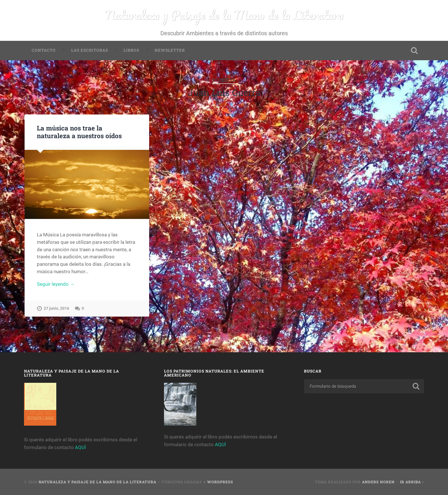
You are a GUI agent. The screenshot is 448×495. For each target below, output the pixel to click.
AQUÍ (80, 447)
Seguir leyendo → (56, 284)
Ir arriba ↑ (412, 482)
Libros (131, 50)
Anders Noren (378, 482)
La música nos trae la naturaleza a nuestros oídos (79, 132)
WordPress (220, 482)
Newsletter (170, 50)
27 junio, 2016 (56, 308)
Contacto (44, 50)
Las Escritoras (90, 50)
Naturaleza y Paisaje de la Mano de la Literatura (224, 14)
